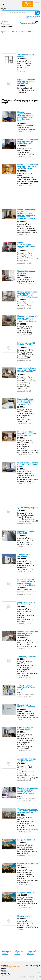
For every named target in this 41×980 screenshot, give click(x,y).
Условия (3, 968)
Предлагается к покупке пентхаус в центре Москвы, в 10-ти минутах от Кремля (28, 791)
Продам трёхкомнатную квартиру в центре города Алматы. (28, 142)
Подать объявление (28, 4)
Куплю (21, 31)
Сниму (29, 31)
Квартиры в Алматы (6, 952)
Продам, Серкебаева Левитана (26, 272)
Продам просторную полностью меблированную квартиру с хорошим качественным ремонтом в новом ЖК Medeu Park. (27, 215)
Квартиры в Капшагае (32, 952)
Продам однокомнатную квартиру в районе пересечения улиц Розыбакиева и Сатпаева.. (25, 116)
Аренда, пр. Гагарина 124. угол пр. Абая (27, 760)
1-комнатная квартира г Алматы (28, 55)
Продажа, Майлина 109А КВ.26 (26, 532)
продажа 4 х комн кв (26, 840)
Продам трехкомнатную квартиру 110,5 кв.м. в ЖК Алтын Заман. (28, 167)
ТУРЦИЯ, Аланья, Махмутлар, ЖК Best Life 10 (26, 688)
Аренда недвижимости (27, 657)
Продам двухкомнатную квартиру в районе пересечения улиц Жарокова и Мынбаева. (28, 295)
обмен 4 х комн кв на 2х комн (28, 864)
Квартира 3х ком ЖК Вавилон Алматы (26, 344)
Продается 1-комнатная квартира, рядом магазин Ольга (28, 633)
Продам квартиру (25, 916)
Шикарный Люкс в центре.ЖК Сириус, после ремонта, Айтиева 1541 (26, 402)
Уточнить (33, 19)
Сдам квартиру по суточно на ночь (25, 729)
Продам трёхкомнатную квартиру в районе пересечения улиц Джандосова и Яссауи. (28, 319)
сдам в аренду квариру (27, 508)
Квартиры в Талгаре (19, 952)
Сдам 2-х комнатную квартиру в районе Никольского (26, 82)
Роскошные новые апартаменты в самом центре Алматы (27, 434)
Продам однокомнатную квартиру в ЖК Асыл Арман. (26, 245)
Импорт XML (5, 973)
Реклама (3, 970)
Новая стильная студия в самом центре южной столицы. (28, 465)
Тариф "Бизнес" (5, 975)
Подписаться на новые (33, 17)
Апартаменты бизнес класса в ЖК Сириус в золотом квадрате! (27, 370)
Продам (4, 31)
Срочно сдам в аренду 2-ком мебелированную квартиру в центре (28, 811)
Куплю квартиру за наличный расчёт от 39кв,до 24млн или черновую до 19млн (26, 582)
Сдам (12, 31)
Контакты (4, 972)
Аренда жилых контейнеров (24, 555)
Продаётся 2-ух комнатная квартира (26, 706)
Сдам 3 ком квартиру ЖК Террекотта (26, 603)
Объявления (5, 22)
